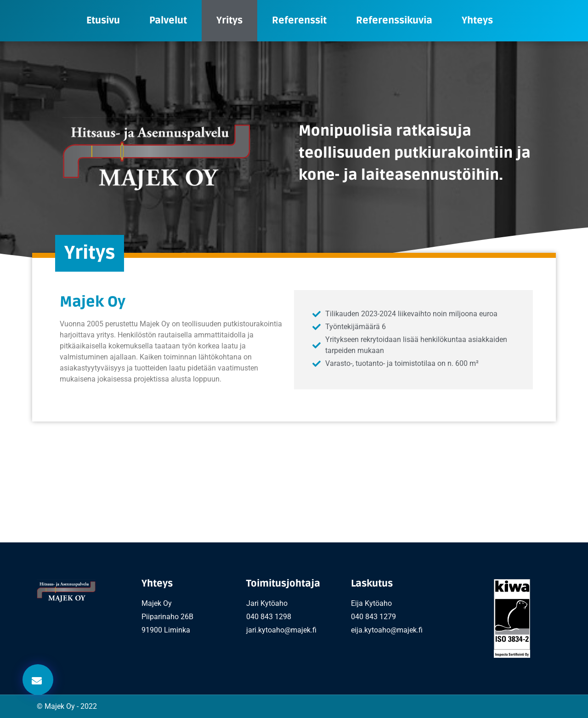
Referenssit (299, 20)
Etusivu (103, 20)
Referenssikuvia (394, 20)
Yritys (229, 20)
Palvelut (168, 20)
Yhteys (477, 20)
